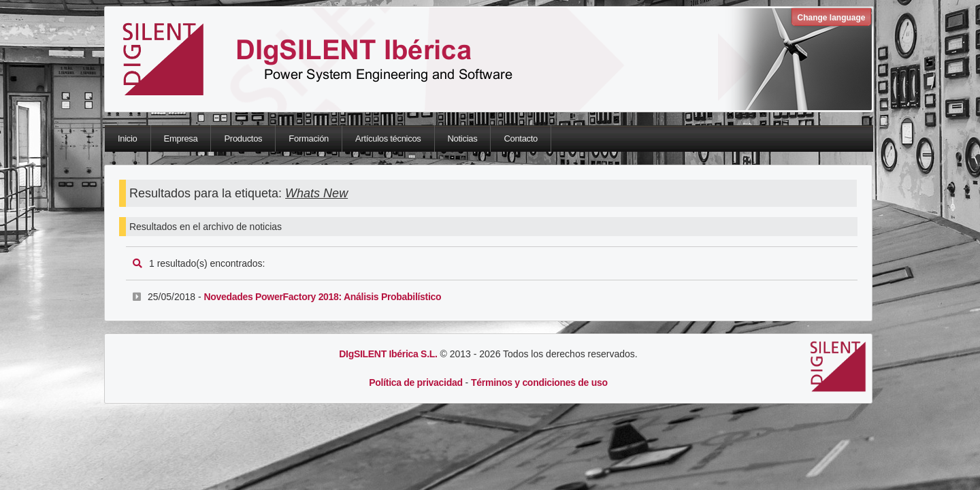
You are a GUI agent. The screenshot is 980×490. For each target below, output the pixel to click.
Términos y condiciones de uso (539, 382)
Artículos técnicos (388, 138)
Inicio (128, 138)
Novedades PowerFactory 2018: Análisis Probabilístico (322, 297)
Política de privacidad (415, 382)
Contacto (521, 138)
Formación (309, 138)
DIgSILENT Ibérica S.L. (388, 354)
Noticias (463, 138)
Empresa (181, 138)
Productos (243, 138)
